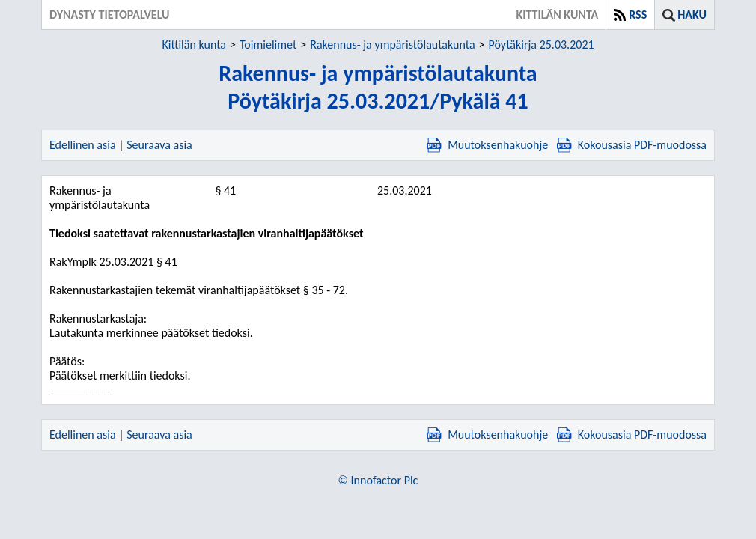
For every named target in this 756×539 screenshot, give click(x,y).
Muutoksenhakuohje (487, 145)
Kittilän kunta (194, 45)
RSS (638, 15)
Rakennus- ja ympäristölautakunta (392, 45)
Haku (692, 15)
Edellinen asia (83, 145)
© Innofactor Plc (378, 480)
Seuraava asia (159, 145)
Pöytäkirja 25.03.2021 (542, 45)
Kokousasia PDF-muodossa (632, 145)
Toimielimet (268, 45)
